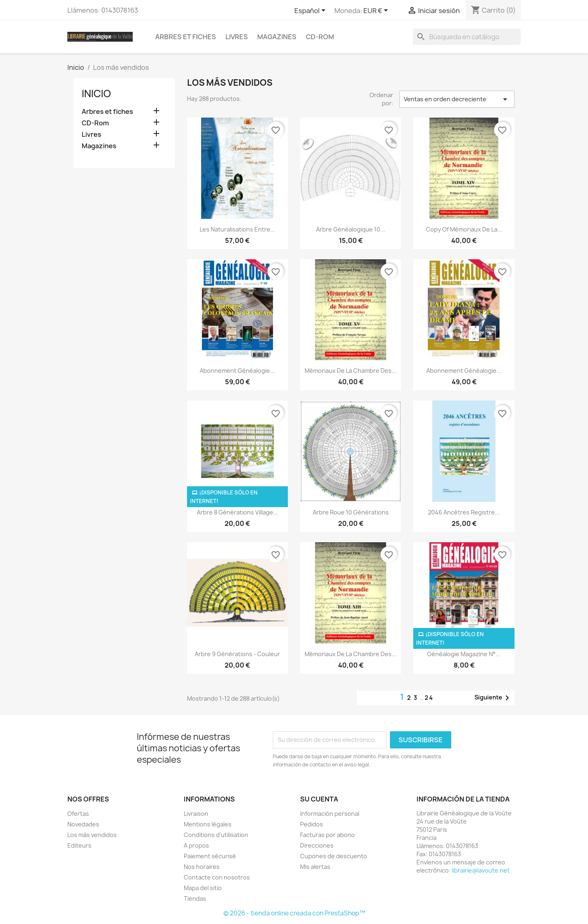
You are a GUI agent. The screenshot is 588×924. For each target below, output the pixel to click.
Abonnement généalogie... (464, 371)
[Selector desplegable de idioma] (311, 11)
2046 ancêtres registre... (464, 512)
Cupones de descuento (334, 856)
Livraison (196, 814)
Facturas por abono (327, 835)
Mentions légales (208, 824)
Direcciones (317, 845)
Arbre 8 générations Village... (237, 512)
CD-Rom (320, 37)
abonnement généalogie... (237, 371)
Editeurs (79, 845)
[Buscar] (467, 37)
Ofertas (78, 814)
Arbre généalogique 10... (351, 229)
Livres (237, 37)
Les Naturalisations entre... (237, 229)
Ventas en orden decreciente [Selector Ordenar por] (457, 99)
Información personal (330, 814)
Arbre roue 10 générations (351, 512)
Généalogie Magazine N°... (464, 654)
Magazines (277, 37)
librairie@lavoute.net (481, 870)
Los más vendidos (92, 835)
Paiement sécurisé (210, 856)
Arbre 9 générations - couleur (237, 654)
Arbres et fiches (186, 37)
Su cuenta (319, 799)
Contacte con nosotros (217, 877)
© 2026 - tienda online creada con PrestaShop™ (294, 913)
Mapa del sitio (203, 888)
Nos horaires (202, 867)
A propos (196, 845)
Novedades (83, 824)
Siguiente (493, 698)
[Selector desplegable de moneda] (377, 11)
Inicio (96, 94)
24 (429, 698)
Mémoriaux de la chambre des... (351, 371)
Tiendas (195, 898)
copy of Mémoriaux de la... (464, 229)
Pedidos (312, 824)
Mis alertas (315, 867)
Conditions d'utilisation (216, 835)
